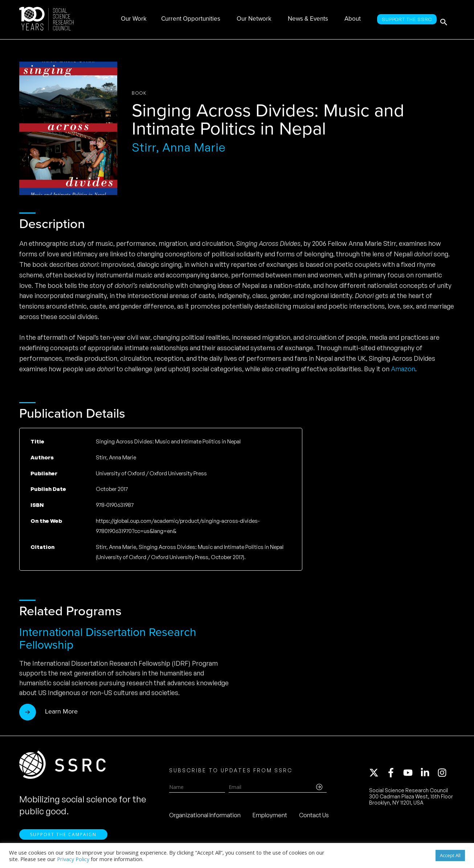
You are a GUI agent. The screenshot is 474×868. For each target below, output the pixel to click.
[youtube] (411, 775)
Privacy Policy (73, 859)
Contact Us (314, 818)
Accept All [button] (450, 855)
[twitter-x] (377, 775)
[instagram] (444, 775)
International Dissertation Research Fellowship (108, 638)
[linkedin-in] (428, 775)
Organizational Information (205, 818)
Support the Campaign (63, 839)
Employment (270, 818)
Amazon (403, 369)
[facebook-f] (394, 775)
